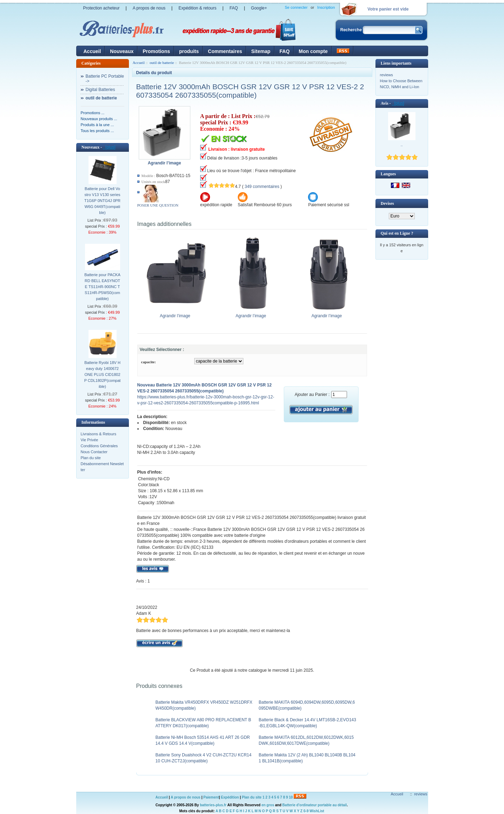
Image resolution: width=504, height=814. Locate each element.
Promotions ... (93, 113)
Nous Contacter (94, 452)
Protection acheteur (102, 8)
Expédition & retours (197, 8)
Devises (387, 203)
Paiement (211, 797)
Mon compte (313, 51)
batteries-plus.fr (213, 805)
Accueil (92, 51)
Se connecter (296, 7)
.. (401, 145)
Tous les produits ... (97, 131)
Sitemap (261, 51)
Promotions (156, 51)
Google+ (259, 8)
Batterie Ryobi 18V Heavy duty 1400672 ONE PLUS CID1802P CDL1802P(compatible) (103, 375)
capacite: (149, 362)
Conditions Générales (99, 446)
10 (291, 797)
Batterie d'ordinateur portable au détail (315, 805)
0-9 (306, 811)
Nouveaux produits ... (99, 119)
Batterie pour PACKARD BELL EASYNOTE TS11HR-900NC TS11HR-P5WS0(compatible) (102, 287)
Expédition (230, 797)
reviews (387, 75)
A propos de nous (149, 8)
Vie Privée (90, 440)
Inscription (326, 7)
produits (189, 51)
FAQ (234, 8)
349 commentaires (262, 187)
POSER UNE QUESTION (158, 205)
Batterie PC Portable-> (105, 79)
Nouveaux (122, 51)
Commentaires (225, 51)
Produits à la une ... (97, 125)
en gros (268, 805)
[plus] (109, 147)
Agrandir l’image (177, 314)
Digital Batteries (100, 90)
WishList (317, 811)
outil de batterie (162, 63)
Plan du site (91, 458)
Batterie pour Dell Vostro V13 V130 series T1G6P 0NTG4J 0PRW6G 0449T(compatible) (102, 201)
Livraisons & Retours (99, 434)
